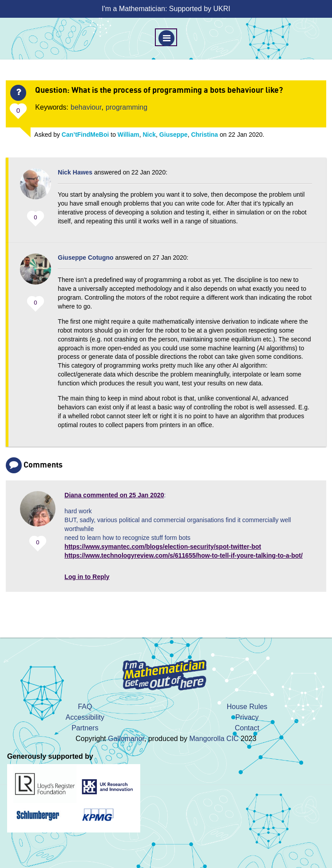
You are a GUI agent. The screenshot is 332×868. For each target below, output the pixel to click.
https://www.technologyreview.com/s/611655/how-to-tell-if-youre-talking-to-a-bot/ (183, 555)
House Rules (247, 707)
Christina (204, 135)
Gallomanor (126, 739)
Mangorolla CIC (214, 739)
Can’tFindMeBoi (85, 135)
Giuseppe (174, 135)
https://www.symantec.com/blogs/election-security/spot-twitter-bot (163, 547)
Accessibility (85, 717)
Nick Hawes (75, 172)
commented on (114, 495)
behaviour (86, 107)
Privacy (247, 717)
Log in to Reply (87, 577)
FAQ (85, 707)
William (128, 135)
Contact (247, 728)
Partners (85, 728)
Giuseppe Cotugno (85, 258)
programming (126, 107)
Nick (150, 135)
